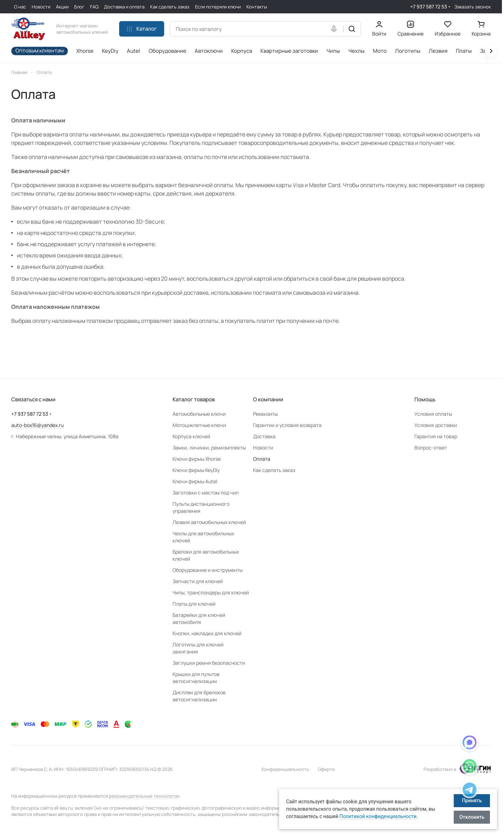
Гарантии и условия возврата (287, 425)
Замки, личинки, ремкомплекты (209, 448)
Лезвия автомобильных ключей (209, 522)
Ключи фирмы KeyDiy (196, 470)
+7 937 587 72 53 (429, 7)
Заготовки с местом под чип (206, 493)
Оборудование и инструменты (208, 570)
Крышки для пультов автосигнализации (196, 678)
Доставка (264, 436)
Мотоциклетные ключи (199, 425)
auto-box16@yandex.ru (37, 425)
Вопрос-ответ (431, 448)
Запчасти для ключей (198, 581)
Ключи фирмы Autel (195, 481)
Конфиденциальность (285, 769)
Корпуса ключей (191, 436)
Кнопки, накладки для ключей (207, 633)
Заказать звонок (473, 7)
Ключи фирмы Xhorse (197, 459)
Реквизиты (265, 414)
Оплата (262, 459)
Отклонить (472, 817)
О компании (268, 399)
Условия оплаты (433, 414)
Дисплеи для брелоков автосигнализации (199, 696)
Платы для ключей (194, 604)
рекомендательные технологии (144, 796)
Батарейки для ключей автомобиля (199, 618)
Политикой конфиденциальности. (379, 816)
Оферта (326, 769)
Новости (263, 448)
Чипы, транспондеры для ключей (211, 592)
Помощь (425, 399)
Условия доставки (436, 425)
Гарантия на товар (436, 436)
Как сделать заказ (274, 470)
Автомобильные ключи (199, 414)
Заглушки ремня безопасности (209, 663)
